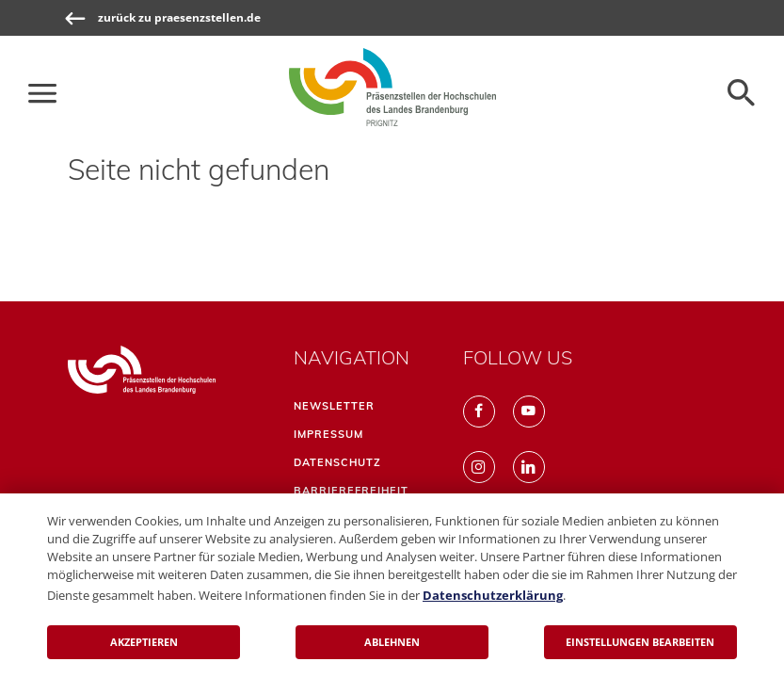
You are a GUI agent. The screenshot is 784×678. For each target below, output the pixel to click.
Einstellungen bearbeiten (640, 642)
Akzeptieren (144, 642)
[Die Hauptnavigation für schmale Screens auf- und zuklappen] (42, 93)
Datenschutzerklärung (493, 595)
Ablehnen (392, 642)
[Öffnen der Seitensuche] (742, 93)
